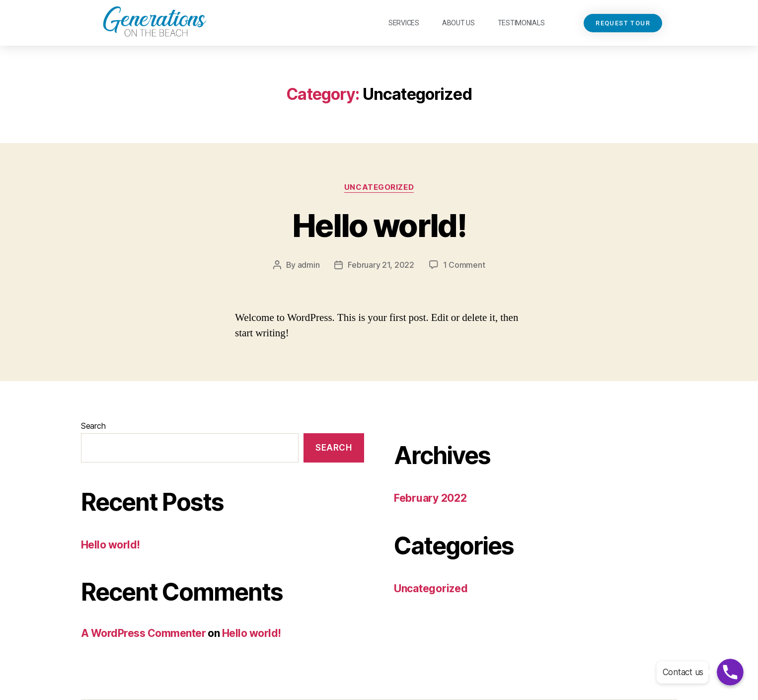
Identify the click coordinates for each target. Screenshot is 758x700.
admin (309, 265)
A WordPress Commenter (143, 633)
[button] (623, 23)
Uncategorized (379, 187)
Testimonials (521, 23)
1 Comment (464, 265)
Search (93, 426)
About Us (458, 23)
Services (404, 23)
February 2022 (430, 498)
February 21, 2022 (381, 265)
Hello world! (379, 225)
